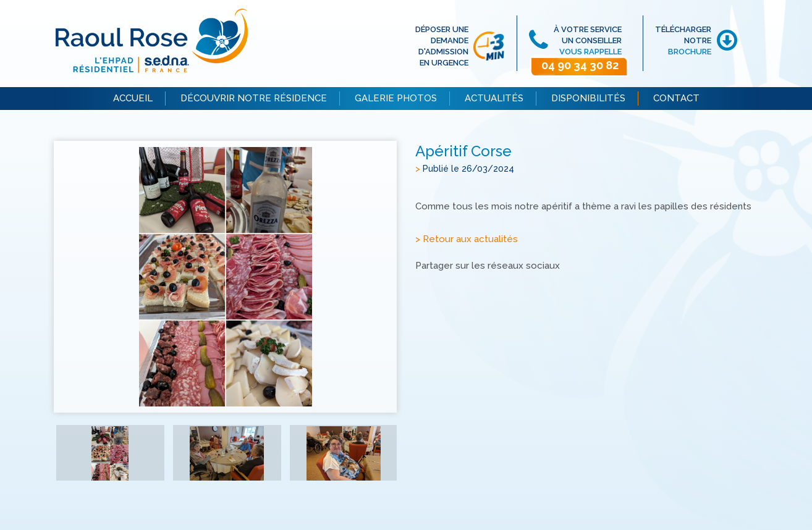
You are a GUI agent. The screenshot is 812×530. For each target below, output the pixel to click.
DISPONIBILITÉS (588, 98)
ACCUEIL (133, 98)
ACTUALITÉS (494, 98)
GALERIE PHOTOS (396, 98)
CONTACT (676, 98)
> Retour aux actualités (467, 239)
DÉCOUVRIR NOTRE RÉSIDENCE (254, 98)
